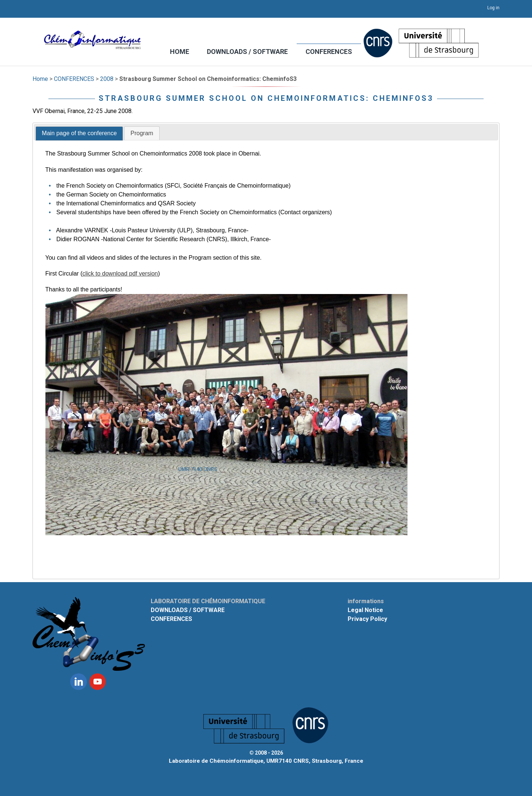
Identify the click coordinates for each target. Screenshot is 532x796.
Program (142, 133)
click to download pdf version (120, 274)
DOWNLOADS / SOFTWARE (247, 52)
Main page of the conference (79, 133)
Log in (493, 8)
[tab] (79, 134)
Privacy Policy (367, 619)
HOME (180, 52)
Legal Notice (365, 610)
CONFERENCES (329, 52)
